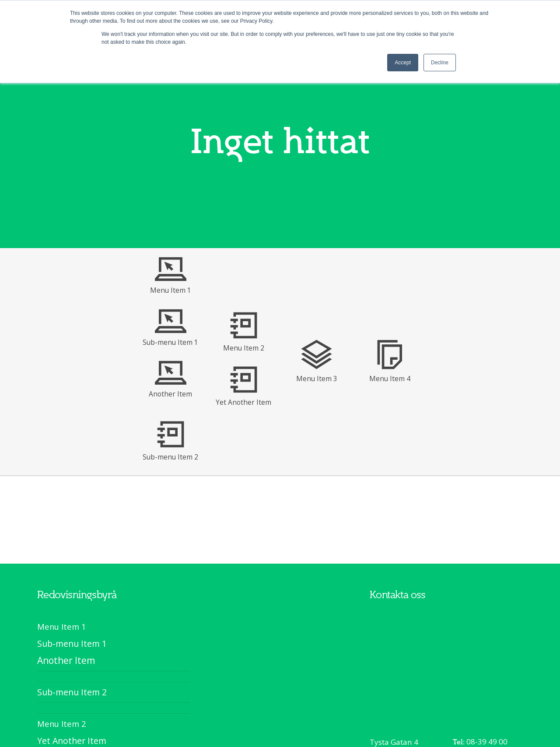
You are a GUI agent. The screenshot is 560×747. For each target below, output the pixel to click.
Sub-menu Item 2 (170, 457)
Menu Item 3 (317, 379)
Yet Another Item (243, 402)
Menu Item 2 (244, 348)
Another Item (170, 394)
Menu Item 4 (390, 379)
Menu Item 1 (171, 290)
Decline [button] (440, 63)
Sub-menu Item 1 (170, 342)
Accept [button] (403, 63)
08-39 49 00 (487, 742)
